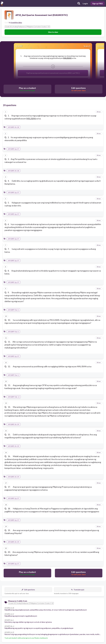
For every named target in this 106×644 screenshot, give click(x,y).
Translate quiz (78, 590)
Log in (85, 3)
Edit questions (28, 590)
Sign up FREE (98, 3)
